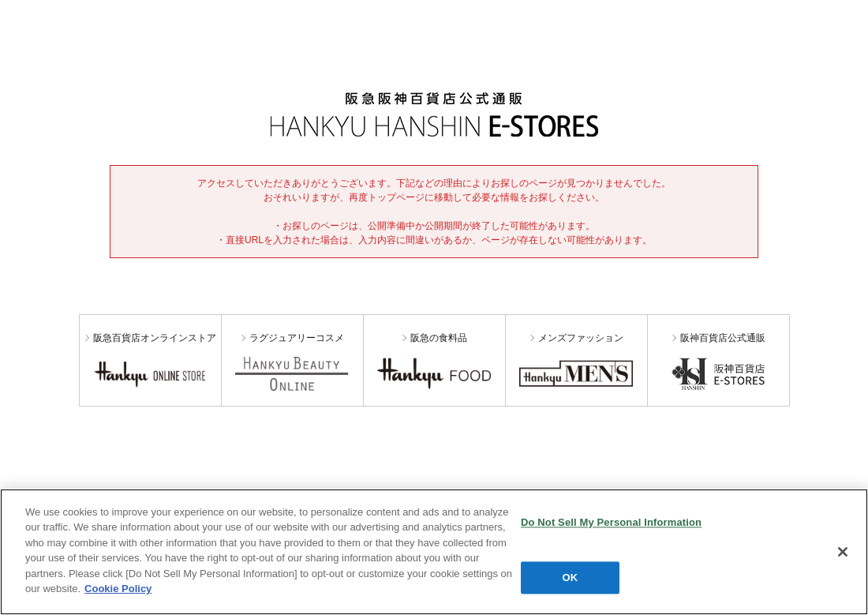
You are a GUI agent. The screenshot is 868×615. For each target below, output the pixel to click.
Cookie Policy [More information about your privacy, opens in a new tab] (118, 589)
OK (571, 577)
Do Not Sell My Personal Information (611, 522)
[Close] (843, 552)
